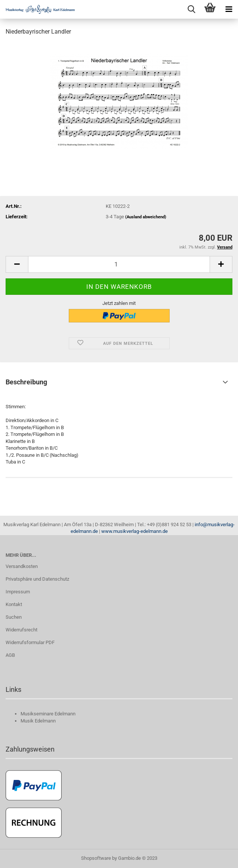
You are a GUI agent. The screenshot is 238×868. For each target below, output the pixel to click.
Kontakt (14, 604)
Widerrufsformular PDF (30, 642)
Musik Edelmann (38, 721)
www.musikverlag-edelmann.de (135, 531)
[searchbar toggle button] (191, 9)
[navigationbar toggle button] (229, 9)
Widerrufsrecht (21, 630)
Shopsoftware (96, 858)
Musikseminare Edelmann (48, 714)
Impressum (18, 592)
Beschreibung (26, 382)
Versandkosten (22, 566)
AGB (10, 655)
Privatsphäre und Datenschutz (37, 579)
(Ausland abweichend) (146, 217)
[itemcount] (119, 264)
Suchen (14, 617)
